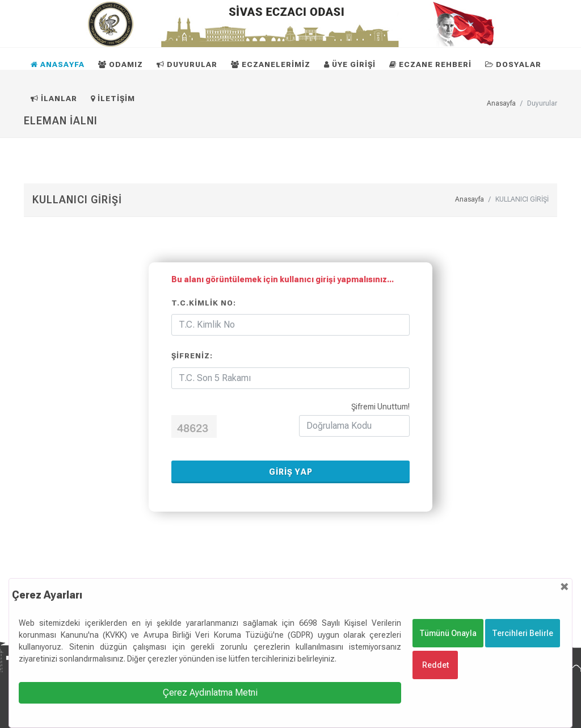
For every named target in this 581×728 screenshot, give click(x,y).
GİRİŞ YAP (291, 472)
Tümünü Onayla (448, 633)
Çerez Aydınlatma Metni (210, 693)
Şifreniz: (192, 356)
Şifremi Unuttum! (380, 407)
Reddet (435, 665)
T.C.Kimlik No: (204, 303)
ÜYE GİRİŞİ (350, 64)
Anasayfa (470, 199)
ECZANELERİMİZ (271, 64)
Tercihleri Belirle (523, 633)
